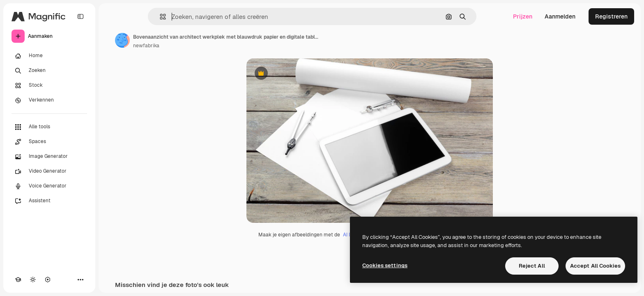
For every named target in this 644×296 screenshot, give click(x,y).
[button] (160, 17)
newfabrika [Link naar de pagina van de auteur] (146, 46)
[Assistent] (49, 201)
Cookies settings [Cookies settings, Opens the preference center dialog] (385, 265)
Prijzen (523, 16)
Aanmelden (560, 16)
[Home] (49, 56)
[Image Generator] (49, 157)
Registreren (611, 16)
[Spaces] (49, 142)
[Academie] (18, 280)
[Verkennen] (49, 100)
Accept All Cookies (595, 266)
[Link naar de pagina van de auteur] (122, 40)
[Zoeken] (49, 71)
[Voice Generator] (49, 186)
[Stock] (49, 86)
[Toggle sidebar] (80, 16)
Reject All (532, 266)
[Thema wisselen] (33, 280)
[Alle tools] (49, 127)
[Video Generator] (49, 171)
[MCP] (48, 280)
